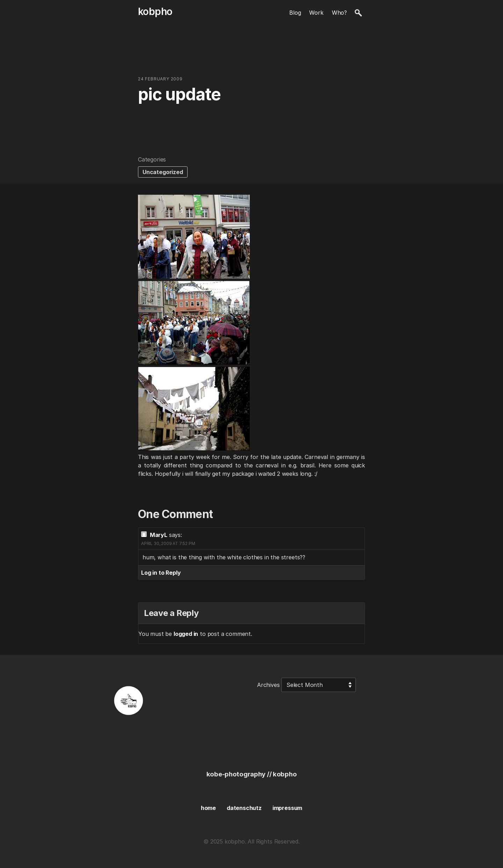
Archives (268, 685)
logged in (186, 634)
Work (316, 13)
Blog (295, 13)
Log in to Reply (161, 573)
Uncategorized (163, 172)
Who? (339, 13)
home (208, 808)
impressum (287, 808)
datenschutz (244, 808)
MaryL (159, 535)
